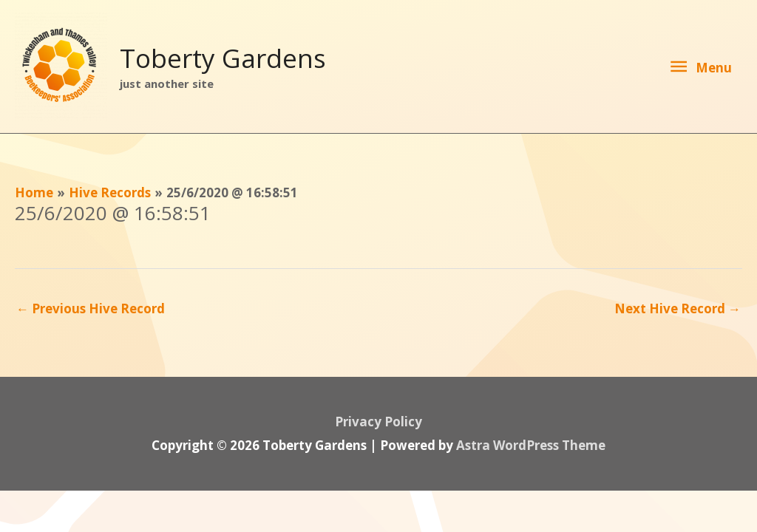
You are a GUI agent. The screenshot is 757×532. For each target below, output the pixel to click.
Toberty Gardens (223, 58)
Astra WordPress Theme (531, 445)
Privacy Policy (378, 422)
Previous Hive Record (91, 308)
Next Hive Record (678, 308)
